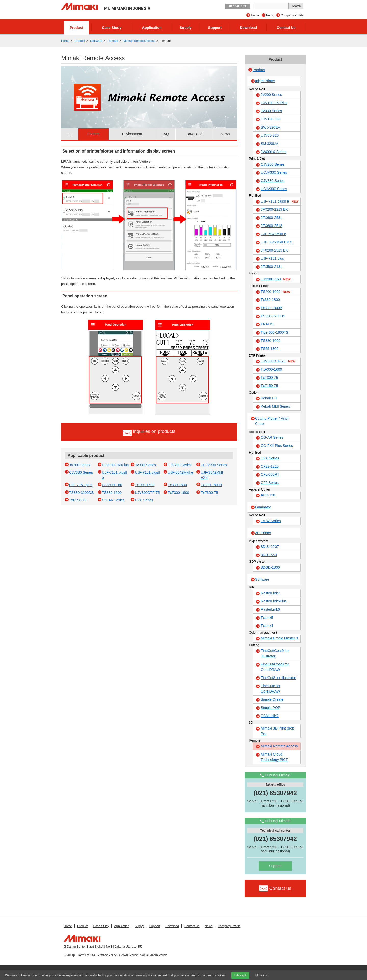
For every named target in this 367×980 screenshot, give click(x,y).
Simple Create (272, 699)
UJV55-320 (270, 135)
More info (262, 975)
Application (152, 28)
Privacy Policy (107, 955)
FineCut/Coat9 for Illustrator (275, 653)
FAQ (165, 134)
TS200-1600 (145, 485)
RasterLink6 (270, 609)
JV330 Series (145, 465)
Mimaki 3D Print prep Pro (277, 731)
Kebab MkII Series (275, 406)
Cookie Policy (128, 955)
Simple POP (270, 708)
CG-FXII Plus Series (277, 446)
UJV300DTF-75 (147, 493)
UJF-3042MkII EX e (276, 242)
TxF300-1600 (178, 493)
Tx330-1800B (211, 485)
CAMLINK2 (270, 716)
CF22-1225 (270, 466)
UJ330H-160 (112, 485)
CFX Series (144, 500)
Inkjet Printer (265, 81)
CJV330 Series (81, 472)
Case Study (112, 28)
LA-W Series (271, 521)
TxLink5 (267, 618)
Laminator (263, 507)
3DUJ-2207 (270, 547)
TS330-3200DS (81, 493)
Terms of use (86, 955)
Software (96, 41)
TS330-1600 (112, 493)
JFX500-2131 (271, 267)
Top (70, 134)
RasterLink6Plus (274, 601)
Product (77, 28)
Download (248, 28)
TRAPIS (267, 324)
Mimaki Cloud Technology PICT (274, 757)
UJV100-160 (271, 119)
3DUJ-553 (269, 555)
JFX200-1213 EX (274, 209)
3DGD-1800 (270, 567)
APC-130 (268, 495)
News (270, 15)
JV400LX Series (273, 152)
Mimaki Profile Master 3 (279, 638)
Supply (186, 28)
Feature (94, 134)
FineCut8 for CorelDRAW (271, 689)
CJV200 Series (180, 465)
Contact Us (286, 28)
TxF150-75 (78, 500)
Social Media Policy (153, 955)
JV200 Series (80, 465)
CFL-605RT (270, 474)
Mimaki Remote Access (139, 41)
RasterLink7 (270, 593)
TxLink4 (267, 626)
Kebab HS (269, 398)
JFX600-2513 (271, 226)
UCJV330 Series (214, 465)
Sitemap (69, 955)
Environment (132, 134)
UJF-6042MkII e (180, 472)
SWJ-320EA (270, 127)
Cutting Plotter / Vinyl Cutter (272, 421)
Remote (113, 41)
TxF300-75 (209, 493)
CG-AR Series (113, 500)
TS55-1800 (270, 349)
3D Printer (263, 533)
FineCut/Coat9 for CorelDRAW (275, 667)
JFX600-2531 (271, 218)
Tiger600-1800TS (274, 332)
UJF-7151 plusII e (280, 202)
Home (255, 15)
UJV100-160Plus (115, 465)
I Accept (240, 975)
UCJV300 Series (274, 189)
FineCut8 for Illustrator (278, 678)
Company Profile (292, 15)
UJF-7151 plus (81, 485)
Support (215, 28)
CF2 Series (270, 483)
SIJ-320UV (269, 144)
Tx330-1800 (177, 485)
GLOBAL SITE (238, 6)
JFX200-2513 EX (274, 250)
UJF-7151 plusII (147, 472)
